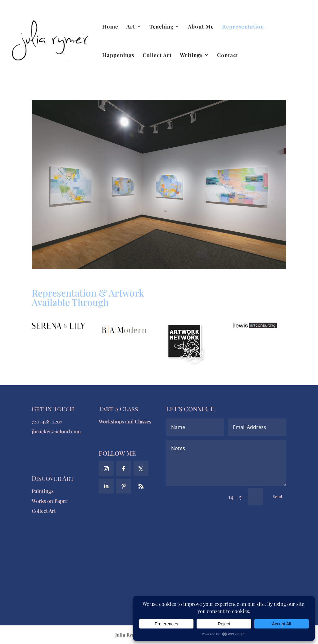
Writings (191, 56)
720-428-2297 (47, 421)
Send (278, 496)
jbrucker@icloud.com (56, 431)
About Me (201, 27)
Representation (243, 27)
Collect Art (157, 56)
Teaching (161, 27)
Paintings (43, 491)
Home (110, 27)
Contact (228, 56)
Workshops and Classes (125, 421)
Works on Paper (50, 501)
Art (131, 27)
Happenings (118, 56)
